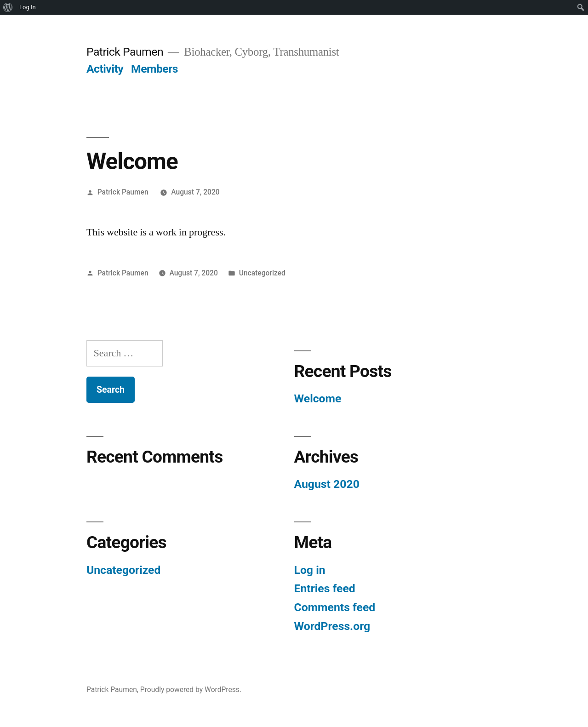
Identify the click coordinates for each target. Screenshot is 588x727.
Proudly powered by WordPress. (191, 690)
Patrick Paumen (125, 52)
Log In (28, 7)
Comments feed (335, 607)
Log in (310, 570)
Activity (105, 69)
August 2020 (327, 484)
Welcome (318, 398)
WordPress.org (332, 626)
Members (154, 69)
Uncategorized (262, 273)
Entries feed (325, 588)
